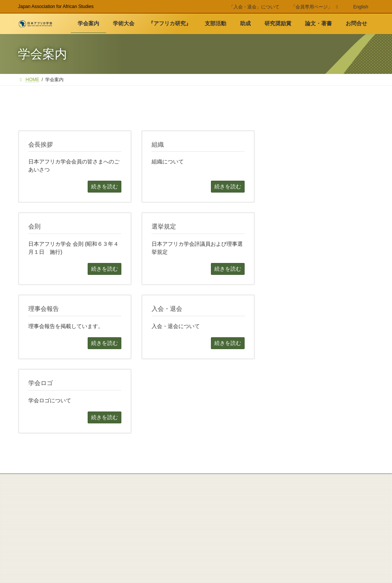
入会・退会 (294, 228)
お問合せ (32, 541)
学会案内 (289, 139)
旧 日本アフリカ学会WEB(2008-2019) (327, 530)
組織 (286, 169)
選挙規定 (291, 199)
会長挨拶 (291, 154)
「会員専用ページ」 (315, 7)
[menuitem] (361, 8)
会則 (286, 184)
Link (81, 541)
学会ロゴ (291, 243)
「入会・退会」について (254, 7)
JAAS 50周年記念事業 (341, 537)
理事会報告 (294, 213)
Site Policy (59, 541)
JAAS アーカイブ (346, 545)
